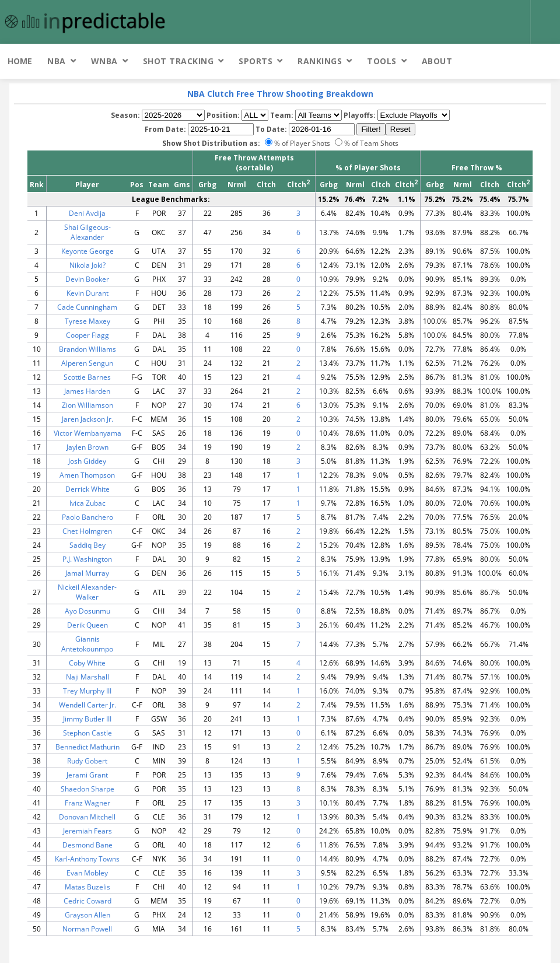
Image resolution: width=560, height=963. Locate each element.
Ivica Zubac (87, 503)
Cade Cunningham (87, 307)
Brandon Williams (87, 349)
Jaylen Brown (87, 447)
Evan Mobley (87, 873)
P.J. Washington (87, 559)
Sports (256, 61)
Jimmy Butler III (87, 719)
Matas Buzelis (87, 887)
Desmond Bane (87, 845)
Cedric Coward (87, 901)
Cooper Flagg (87, 335)
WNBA (104, 61)
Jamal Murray (87, 573)
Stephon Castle (87, 733)
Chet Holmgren (87, 531)
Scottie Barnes (87, 377)
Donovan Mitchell (87, 817)
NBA (57, 61)
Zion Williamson (87, 405)
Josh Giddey (87, 461)
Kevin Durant (87, 293)
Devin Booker (87, 279)
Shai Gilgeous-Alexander (87, 232)
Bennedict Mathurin (87, 747)
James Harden (87, 391)
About (437, 61)
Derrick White (87, 489)
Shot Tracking (178, 61)
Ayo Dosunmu (87, 611)
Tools (382, 61)
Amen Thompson (87, 475)
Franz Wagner (87, 803)
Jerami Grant (87, 775)
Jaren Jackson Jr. (87, 419)
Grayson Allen (87, 915)
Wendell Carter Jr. (87, 705)
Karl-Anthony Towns (87, 859)
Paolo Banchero (87, 517)
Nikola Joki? (87, 265)
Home (20, 61)
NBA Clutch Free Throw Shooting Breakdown (280, 94)
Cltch (266, 185)
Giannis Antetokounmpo (87, 644)
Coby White (87, 663)
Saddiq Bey (87, 545)
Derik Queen (87, 625)
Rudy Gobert (87, 761)
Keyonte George (87, 251)
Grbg (207, 185)
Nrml (237, 185)
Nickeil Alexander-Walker (87, 592)
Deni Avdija (87, 213)
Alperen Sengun (87, 363)
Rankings (320, 61)
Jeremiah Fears (87, 831)
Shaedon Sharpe (87, 789)
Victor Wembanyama (87, 433)
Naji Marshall (87, 677)
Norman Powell (87, 929)
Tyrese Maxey (87, 321)
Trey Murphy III (87, 691)
